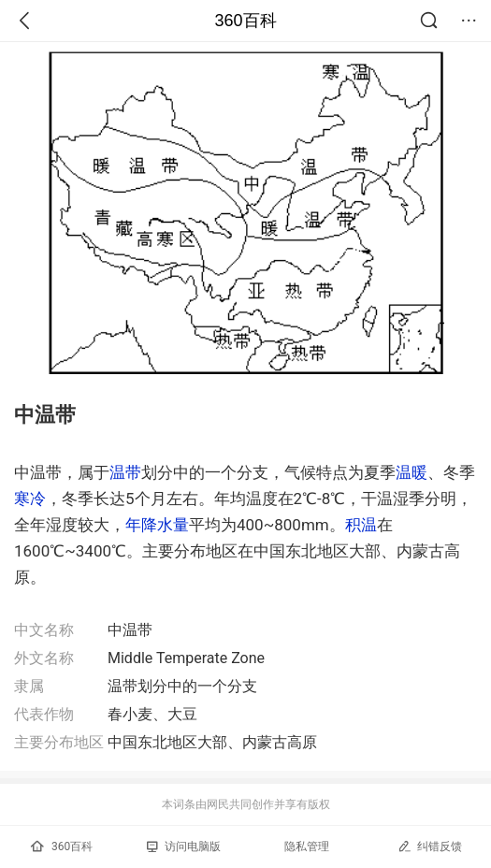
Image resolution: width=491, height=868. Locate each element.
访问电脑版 (184, 846)
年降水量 (157, 525)
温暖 (412, 472)
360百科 (245, 21)
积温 (361, 525)
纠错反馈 (430, 846)
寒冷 (30, 499)
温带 (125, 472)
